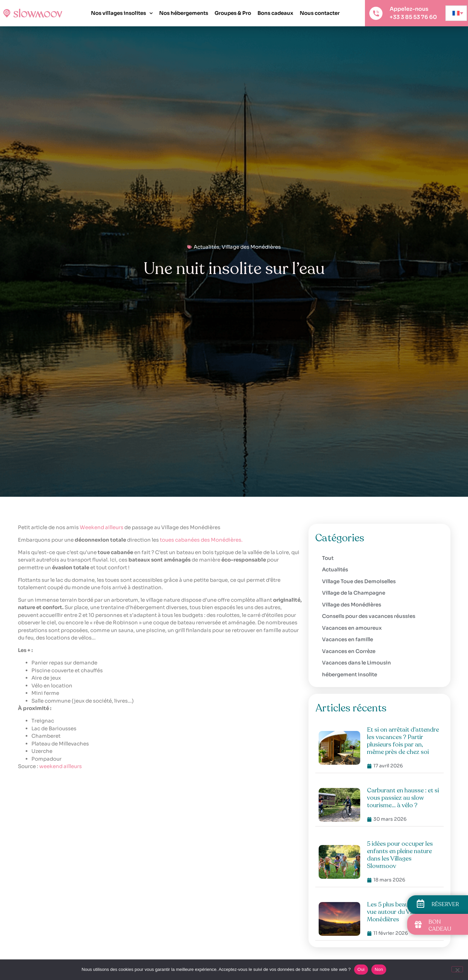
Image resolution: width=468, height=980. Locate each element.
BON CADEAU (440, 925)
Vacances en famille (348, 639)
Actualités (206, 247)
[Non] (457, 969)
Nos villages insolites (122, 13)
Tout (328, 558)
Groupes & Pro (233, 13)
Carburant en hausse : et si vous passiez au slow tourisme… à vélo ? (403, 798)
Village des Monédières (251, 247)
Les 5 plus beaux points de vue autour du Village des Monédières (403, 912)
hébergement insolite (350, 674)
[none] (456, 13)
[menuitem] (456, 13)
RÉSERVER (445, 904)
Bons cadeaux (275, 13)
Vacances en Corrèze (349, 651)
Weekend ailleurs (102, 527)
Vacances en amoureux (352, 628)
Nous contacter (320, 13)
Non (379, 969)
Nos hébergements (184, 13)
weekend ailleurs (60, 766)
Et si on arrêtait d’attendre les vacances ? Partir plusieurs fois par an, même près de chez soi (403, 741)
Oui (361, 969)
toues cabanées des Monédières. (201, 540)
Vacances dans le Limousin (356, 663)
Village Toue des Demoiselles (359, 581)
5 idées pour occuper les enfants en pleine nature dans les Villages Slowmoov (400, 855)
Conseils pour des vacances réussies (369, 616)
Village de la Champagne (354, 593)
